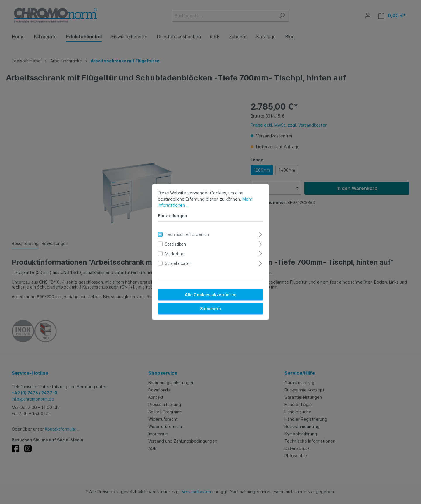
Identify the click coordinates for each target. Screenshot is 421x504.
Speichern (210, 309)
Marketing (175, 254)
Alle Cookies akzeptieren (211, 295)
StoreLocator (178, 263)
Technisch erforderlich (187, 234)
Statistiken (175, 244)
